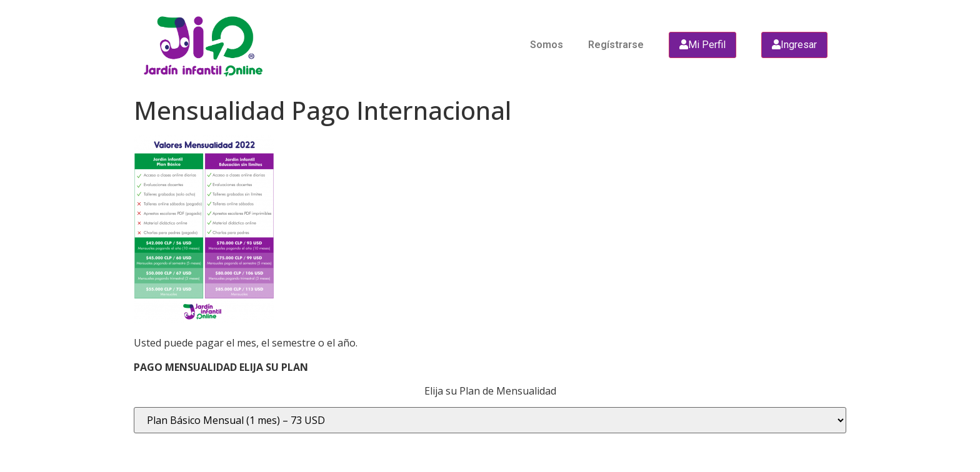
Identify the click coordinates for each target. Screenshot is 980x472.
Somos (547, 45)
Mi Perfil (702, 45)
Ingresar (794, 45)
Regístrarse (616, 45)
